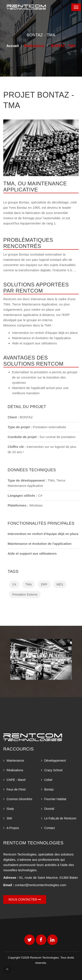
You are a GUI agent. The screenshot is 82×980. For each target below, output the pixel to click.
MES (60, 584)
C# (14, 584)
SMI (9, 818)
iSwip (10, 809)
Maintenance (15, 761)
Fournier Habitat (55, 799)
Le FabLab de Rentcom (60, 818)
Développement (55, 761)
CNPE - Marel (16, 780)
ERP (44, 584)
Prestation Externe (25, 594)
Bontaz (49, 789)
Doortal (49, 809)
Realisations (34, 46)
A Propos (13, 828)
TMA (29, 584)
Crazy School (53, 770)
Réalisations (15, 770)
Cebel (48, 780)
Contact (50, 828)
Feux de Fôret (16, 789)
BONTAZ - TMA (63, 46)
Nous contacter (25, 899)
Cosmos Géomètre (19, 799)
